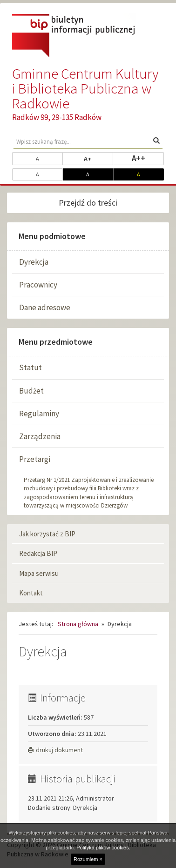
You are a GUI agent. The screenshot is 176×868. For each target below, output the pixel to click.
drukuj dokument (55, 750)
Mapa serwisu (39, 573)
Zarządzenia (40, 436)
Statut (30, 367)
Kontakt (31, 593)
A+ (98, 158)
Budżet (31, 391)
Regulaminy (39, 414)
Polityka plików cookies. (103, 848)
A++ (148, 158)
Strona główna (78, 624)
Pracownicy (38, 285)
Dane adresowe (45, 307)
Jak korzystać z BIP (47, 534)
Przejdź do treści (88, 203)
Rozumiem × (88, 859)
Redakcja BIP (38, 553)
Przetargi (35, 459)
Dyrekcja (34, 262)
